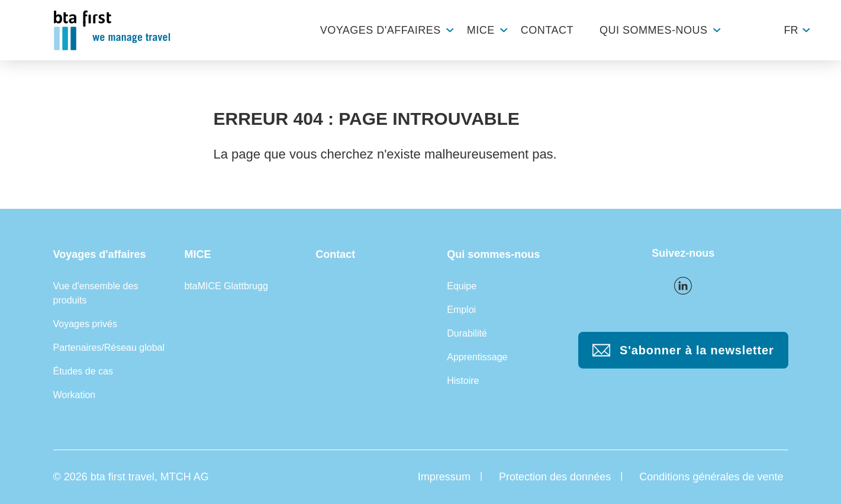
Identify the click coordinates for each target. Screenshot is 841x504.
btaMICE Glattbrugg (226, 286)
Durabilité (467, 333)
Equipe (462, 286)
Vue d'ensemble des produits (96, 293)
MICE (481, 30)
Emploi (461, 310)
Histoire (463, 381)
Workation (75, 395)
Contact (547, 30)
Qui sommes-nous (654, 30)
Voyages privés (86, 324)
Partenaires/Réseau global (109, 348)
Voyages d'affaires (381, 30)
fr (791, 30)
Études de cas (83, 371)
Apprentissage (477, 357)
